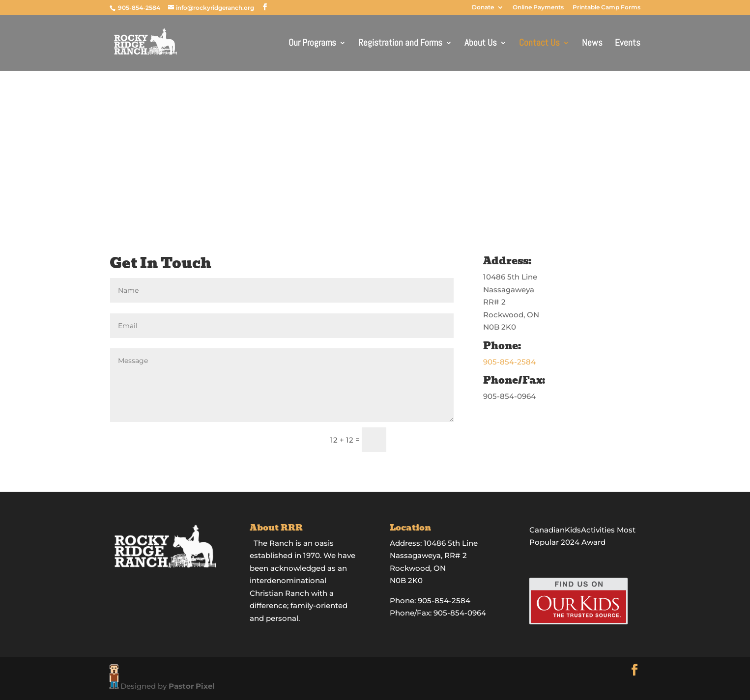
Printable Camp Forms (606, 8)
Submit (424, 440)
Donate (483, 8)
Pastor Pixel (192, 686)
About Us (481, 44)
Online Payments (538, 8)
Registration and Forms (400, 44)
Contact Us (539, 44)
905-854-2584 (140, 8)
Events (628, 44)
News (592, 44)
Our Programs (312, 44)
